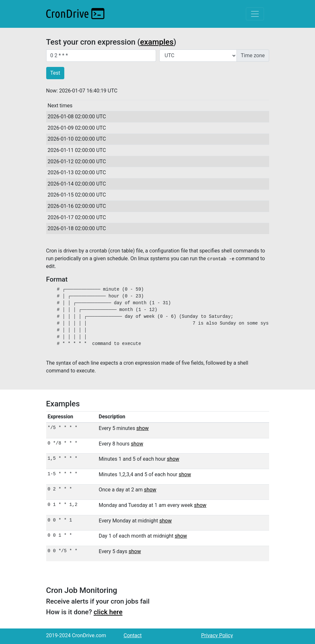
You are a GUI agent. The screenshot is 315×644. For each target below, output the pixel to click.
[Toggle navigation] (255, 14)
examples (157, 42)
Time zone (253, 55)
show (142, 428)
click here (108, 612)
